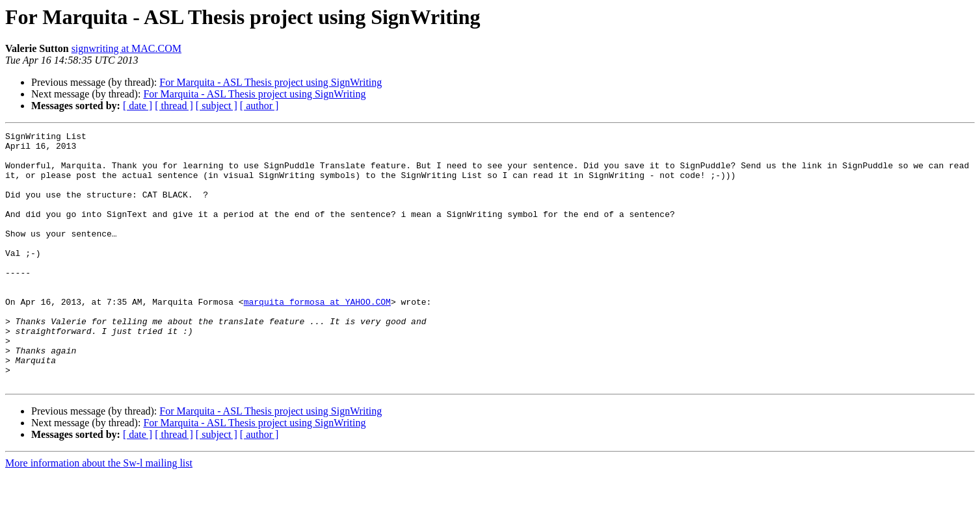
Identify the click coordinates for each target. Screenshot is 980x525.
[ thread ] (174, 106)
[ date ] (138, 106)
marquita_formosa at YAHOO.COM (317, 337)
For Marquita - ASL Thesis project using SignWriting (271, 82)
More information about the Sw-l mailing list (99, 514)
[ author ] (259, 106)
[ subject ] (217, 106)
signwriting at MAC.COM (126, 48)
